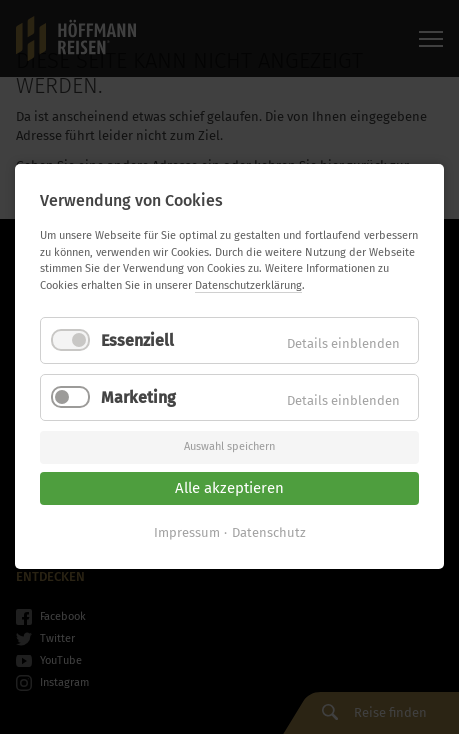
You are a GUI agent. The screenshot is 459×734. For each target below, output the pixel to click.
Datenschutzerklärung (248, 285)
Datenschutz (269, 533)
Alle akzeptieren (229, 488)
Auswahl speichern (229, 447)
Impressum (187, 533)
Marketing (138, 398)
